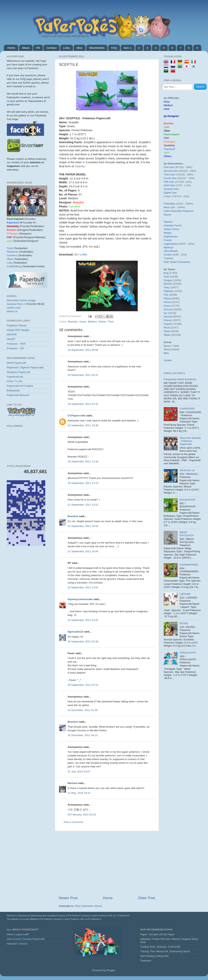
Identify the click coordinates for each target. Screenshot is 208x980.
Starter (102, 322)
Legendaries (171, 244)
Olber (10, 259)
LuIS (9, 263)
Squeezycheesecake (80, 599)
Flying (167, 298)
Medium (92, 322)
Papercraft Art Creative (20, 386)
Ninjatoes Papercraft (18, 372)
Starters (168, 222)
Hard (166, 109)
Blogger (111, 970)
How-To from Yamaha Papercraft (26, 939)
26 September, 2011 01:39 (83, 641)
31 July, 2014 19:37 (79, 772)
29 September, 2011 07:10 (83, 685)
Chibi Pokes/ (171, 211)
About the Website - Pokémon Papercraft (190, 441)
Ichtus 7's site (15, 381)
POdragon (170, 142)
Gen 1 (128, 48)
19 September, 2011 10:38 (83, 425)
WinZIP (11, 339)
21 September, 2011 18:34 (83, 526)
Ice (165, 313)
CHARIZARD (187, 409)
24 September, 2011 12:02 (83, 620)
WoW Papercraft (16, 363)
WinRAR (12, 334)
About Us (12, 311)
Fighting (168, 291)
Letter (84, 255)
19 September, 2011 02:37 (83, 375)
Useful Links (14, 308)
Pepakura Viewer (17, 325)
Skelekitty (169, 145)
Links (67, 48)
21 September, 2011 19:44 (83, 551)
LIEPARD (185, 594)
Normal (168, 317)
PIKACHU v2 (187, 470)
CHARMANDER (189, 565)
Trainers (168, 258)
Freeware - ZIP (15, 348)
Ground (168, 309)
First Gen (169, 167)
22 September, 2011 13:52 (83, 587)
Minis (167, 207)
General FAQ (14, 304)
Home (11, 48)
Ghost (167, 302)
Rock (167, 328)
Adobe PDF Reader (18, 330)
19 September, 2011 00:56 (83, 350)
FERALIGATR (188, 653)
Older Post (146, 898)
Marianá (73, 783)
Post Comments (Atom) (88, 906)
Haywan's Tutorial (17, 944)
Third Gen (169, 175)
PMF (166, 138)
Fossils (168, 240)
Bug (166, 273)
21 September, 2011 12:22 (83, 505)
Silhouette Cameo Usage (21, 300)
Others (168, 156)
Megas (168, 233)
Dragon (168, 280)
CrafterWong (14, 266)
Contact (51, 48)
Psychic (168, 324)
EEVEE (184, 623)
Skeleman (13, 252)
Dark (166, 277)
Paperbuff (169, 149)
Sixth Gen (169, 185)
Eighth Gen (170, 193)
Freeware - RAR (16, 344)
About (26, 48)
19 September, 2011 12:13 (83, 483)
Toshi (10, 248)
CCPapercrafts (77, 416)
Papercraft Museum (18, 395)
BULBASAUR (187, 500)
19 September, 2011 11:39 (83, 461)
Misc (80, 48)
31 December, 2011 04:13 (83, 735)
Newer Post (68, 898)
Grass (83, 322)
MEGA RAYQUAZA (187, 534)
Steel (167, 331)
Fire (166, 295)
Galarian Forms (173, 225)
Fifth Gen (169, 182)
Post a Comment (73, 822)
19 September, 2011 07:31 (83, 404)
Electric (168, 284)
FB (38, 48)
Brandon (73, 322)
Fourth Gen (170, 178)
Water (167, 335)
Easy (167, 102)
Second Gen (171, 171)
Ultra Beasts (171, 251)
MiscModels (97, 48)
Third (110, 322)
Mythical (169, 247)
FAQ (114, 48)
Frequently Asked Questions (180, 379)
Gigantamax (171, 236)
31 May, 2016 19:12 (79, 793)
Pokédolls (169, 204)
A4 (76, 255)
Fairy (167, 287)
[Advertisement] (107, 863)
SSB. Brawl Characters (177, 262)
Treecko (80, 166)
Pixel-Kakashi (172, 134)
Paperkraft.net (15, 377)
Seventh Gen (171, 189)
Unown (168, 255)
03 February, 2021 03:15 (82, 815)
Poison (168, 320)
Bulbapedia (13, 390)
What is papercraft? (18, 934)
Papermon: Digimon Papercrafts (25, 367)
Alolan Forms (171, 229)
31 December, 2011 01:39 (83, 710)
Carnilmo (12, 255)
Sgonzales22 (75, 632)
